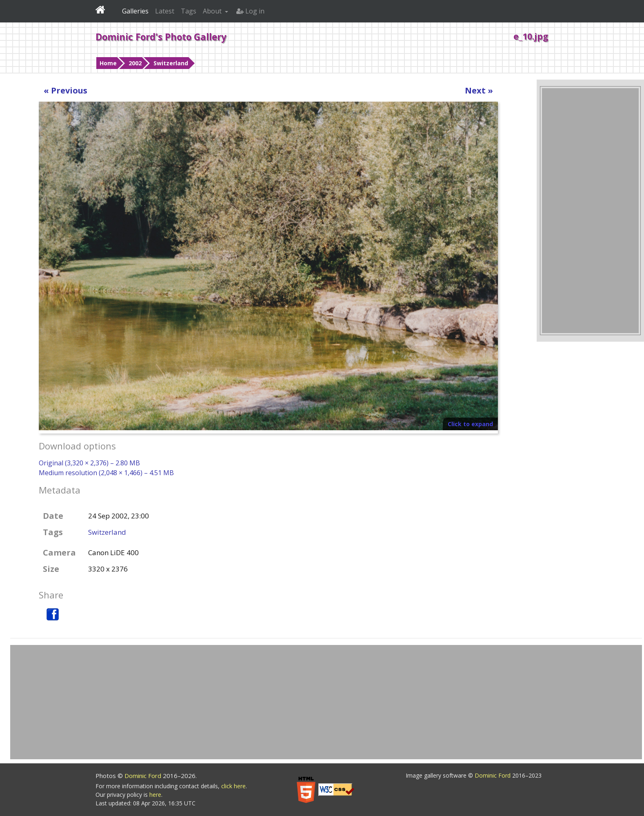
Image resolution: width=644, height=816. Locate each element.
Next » (479, 90)
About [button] (213, 11)
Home (108, 63)
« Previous (66, 90)
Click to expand (470, 424)
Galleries (135, 11)
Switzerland (171, 63)
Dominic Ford (144, 776)
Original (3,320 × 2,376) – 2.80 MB (89, 463)
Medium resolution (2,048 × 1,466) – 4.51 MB (106, 473)
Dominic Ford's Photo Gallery (161, 37)
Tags (189, 11)
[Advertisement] (590, 211)
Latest (165, 11)
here (155, 795)
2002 (135, 63)
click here (233, 786)
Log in (250, 11)
